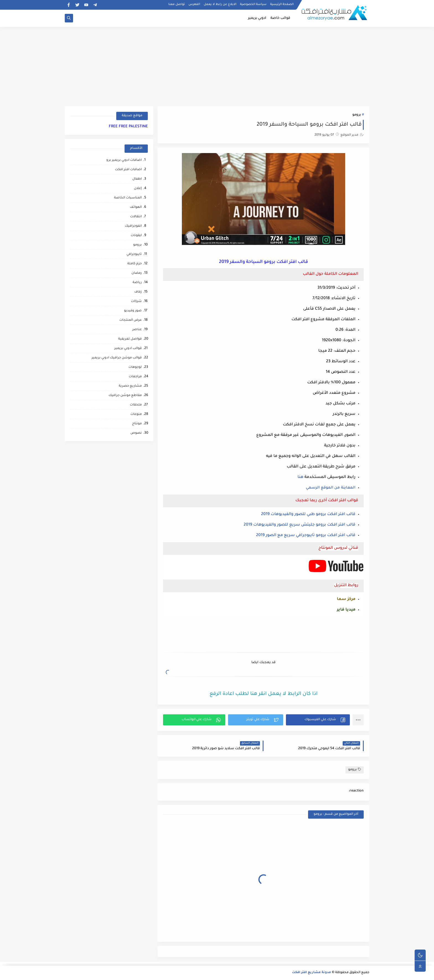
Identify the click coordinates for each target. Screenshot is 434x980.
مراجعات (135, 377)
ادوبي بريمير (257, 18)
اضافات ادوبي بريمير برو (124, 160)
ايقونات (136, 236)
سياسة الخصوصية (253, 4)
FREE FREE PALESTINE (128, 127)
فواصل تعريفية (130, 339)
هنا (300, 477)
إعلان (138, 189)
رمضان (137, 273)
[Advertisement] (217, 66)
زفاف (138, 292)
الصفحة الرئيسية (282, 4)
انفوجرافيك (133, 226)
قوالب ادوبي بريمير (128, 349)
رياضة (137, 283)
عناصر (137, 330)
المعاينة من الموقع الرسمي (331, 488)
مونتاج (137, 424)
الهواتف (136, 207)
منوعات (136, 414)
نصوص (136, 433)
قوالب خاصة (280, 18)
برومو (357, 115)
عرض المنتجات (131, 320)
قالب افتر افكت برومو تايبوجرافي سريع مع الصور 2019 (306, 536)
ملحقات (136, 405)
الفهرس (194, 4)
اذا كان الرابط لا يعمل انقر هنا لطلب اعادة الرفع (263, 694)
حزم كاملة (135, 264)
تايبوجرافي (134, 254)
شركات (136, 302)
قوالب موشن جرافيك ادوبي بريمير (117, 358)
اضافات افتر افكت (128, 170)
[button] (318, 720)
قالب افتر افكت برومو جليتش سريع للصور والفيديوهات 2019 (299, 525)
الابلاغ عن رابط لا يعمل (220, 4)
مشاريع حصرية (130, 386)
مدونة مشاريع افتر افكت (312, 973)
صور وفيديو (133, 311)
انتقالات (136, 217)
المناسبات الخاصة (128, 198)
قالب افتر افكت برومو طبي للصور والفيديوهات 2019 (308, 514)
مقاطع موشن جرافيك (125, 396)
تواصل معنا (177, 4)
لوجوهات (135, 367)
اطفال (137, 179)
